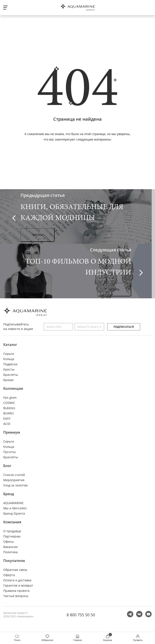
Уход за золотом (15, 485)
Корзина (108, 638)
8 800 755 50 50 (81, 615)
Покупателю (14, 561)
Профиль (138, 638)
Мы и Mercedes (15, 508)
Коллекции (13, 388)
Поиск (17, 638)
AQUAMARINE (13, 503)
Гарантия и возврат (18, 585)
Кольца (9, 359)
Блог (7, 466)
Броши (8, 380)
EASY (7, 418)
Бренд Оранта (14, 513)
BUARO (9, 413)
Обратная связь (15, 570)
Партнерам (12, 536)
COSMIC (9, 403)
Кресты (9, 369)
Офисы (9, 542)
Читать (38, 235)
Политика (10, 552)
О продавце (12, 531)
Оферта (9, 575)
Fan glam (10, 398)
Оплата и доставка (17, 580)
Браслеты (11, 375)
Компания (12, 522)
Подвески (10, 364)
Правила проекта (16, 591)
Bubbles (9, 408)
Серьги (9, 354)
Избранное (47, 638)
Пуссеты (9, 452)
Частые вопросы (16, 596)
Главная (77, 638)
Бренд (9, 494)
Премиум (12, 432)
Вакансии (10, 547)
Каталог (10, 345)
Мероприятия (14, 480)
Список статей (14, 475)
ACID (7, 424)
